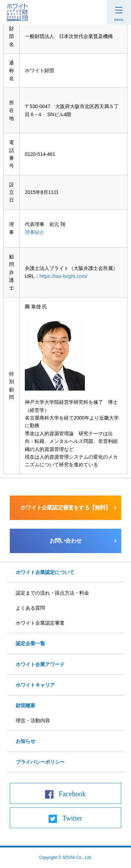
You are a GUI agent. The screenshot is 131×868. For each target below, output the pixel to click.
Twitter (72, 818)
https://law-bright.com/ (63, 276)
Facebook (72, 794)
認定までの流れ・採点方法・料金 (52, 593)
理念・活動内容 (33, 720)
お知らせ (26, 741)
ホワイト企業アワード (40, 664)
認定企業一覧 (30, 643)
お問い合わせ (65, 541)
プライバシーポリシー (40, 762)
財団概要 (26, 705)
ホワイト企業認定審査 (40, 623)
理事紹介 (35, 232)
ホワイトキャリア (35, 685)
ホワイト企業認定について (45, 572)
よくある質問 (30, 608)
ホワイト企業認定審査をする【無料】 (65, 508)
